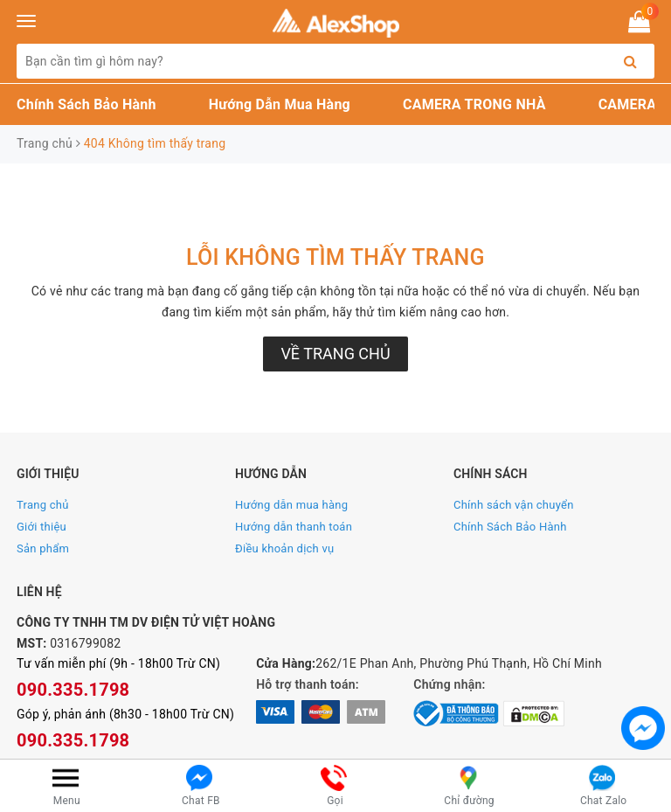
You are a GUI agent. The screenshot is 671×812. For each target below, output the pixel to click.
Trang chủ (43, 505)
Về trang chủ (335, 354)
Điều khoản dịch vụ (284, 548)
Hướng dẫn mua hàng (291, 505)
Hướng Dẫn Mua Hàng (280, 104)
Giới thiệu (42, 527)
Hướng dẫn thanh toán (294, 527)
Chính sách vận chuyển (514, 505)
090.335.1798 (73, 690)
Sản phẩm (43, 548)
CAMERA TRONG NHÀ (474, 104)
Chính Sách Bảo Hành (86, 104)
